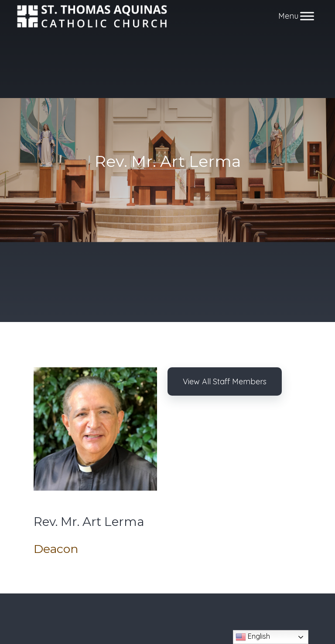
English (253, 637)
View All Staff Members (225, 381)
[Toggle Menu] (307, 16)
